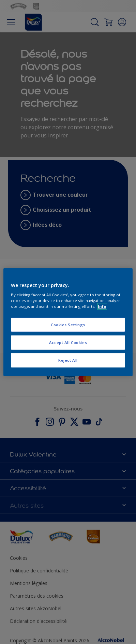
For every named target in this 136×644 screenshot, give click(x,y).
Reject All (68, 360)
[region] (68, 322)
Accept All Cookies (68, 342)
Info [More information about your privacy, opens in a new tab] (102, 306)
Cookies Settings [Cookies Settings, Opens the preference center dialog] (68, 325)
